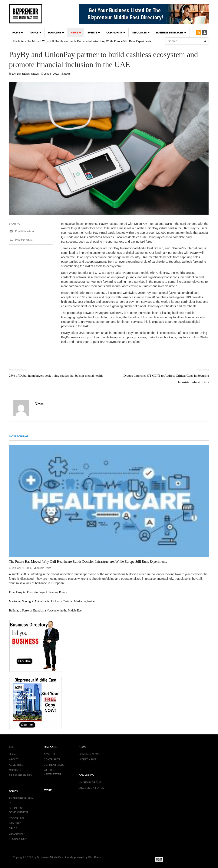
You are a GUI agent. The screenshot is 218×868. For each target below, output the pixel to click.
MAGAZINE (56, 33)
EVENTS (94, 33)
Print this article (21, 240)
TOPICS (35, 33)
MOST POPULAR (19, 436)
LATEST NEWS (21, 74)
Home (12, 754)
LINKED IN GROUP (90, 783)
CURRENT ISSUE (54, 765)
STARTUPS (16, 823)
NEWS (76, 33)
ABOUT (13, 760)
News (67, 74)
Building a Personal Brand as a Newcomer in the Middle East (46, 611)
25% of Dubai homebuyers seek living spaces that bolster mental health (56, 376)
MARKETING (16, 818)
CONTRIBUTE (52, 760)
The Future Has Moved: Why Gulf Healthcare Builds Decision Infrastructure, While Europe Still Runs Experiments (82, 41)
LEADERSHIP (17, 834)
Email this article (21, 231)
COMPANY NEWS (89, 754)
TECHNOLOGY (18, 839)
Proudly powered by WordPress (83, 857)
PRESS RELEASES (20, 776)
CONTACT (15, 770)
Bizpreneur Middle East (50, 857)
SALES (13, 828)
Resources (141, 33)
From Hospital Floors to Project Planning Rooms (38, 592)
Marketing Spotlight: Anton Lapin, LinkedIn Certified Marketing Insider (52, 601)
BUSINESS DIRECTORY (171, 33)
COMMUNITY (116, 33)
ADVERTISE (16, 765)
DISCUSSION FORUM (92, 788)
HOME (18, 33)
